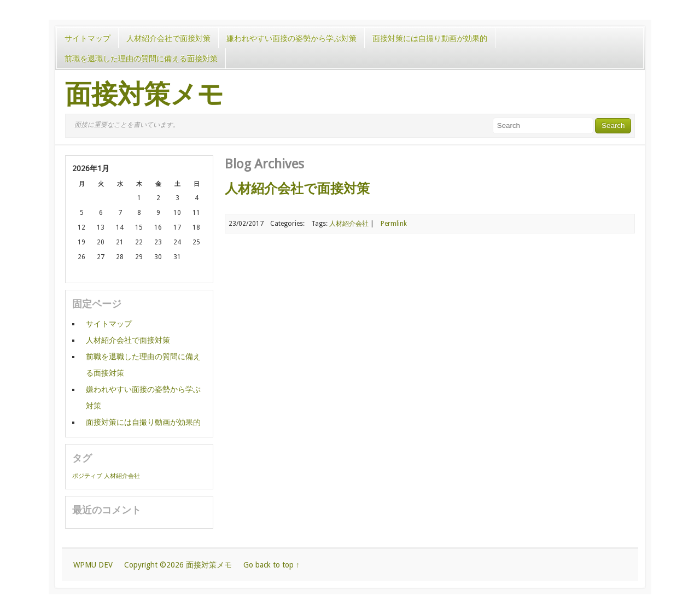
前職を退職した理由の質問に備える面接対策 (141, 59)
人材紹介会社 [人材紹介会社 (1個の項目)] (122, 476)
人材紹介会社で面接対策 (168, 38)
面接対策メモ (144, 95)
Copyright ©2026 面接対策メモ (178, 565)
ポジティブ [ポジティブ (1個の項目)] (87, 476)
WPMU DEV (93, 565)
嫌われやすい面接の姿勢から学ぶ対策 (291, 38)
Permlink (394, 224)
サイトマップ (87, 38)
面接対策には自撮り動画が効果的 (430, 38)
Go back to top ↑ (272, 565)
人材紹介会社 (349, 224)
